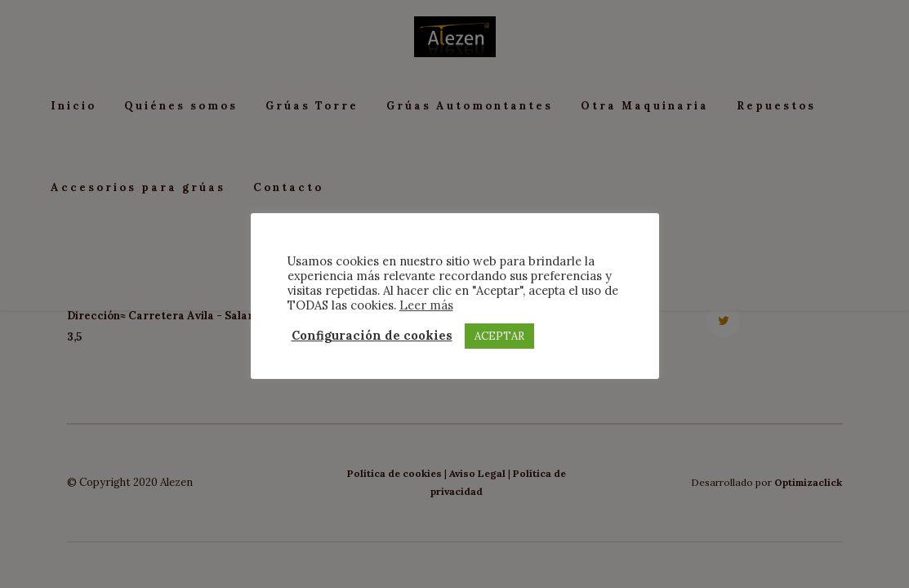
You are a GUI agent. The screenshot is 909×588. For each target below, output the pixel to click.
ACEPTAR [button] (499, 336)
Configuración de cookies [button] (372, 336)
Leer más (426, 305)
